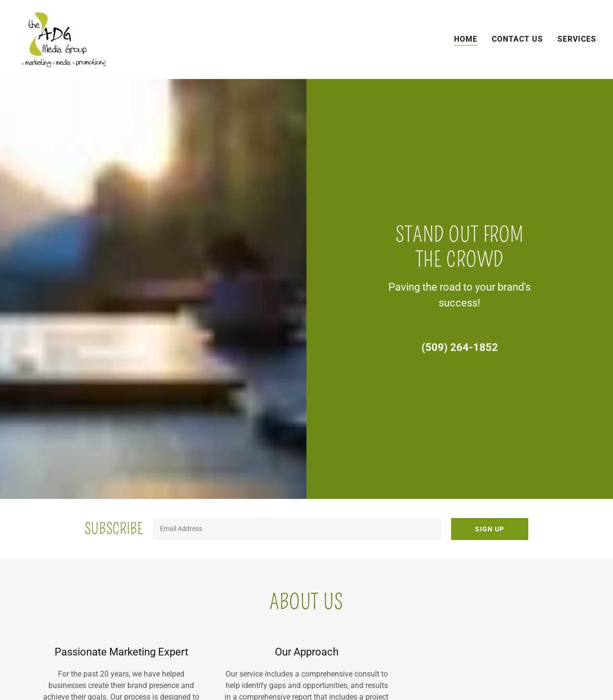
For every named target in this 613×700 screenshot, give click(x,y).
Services (577, 39)
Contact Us (517, 39)
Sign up (490, 529)
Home (466, 39)
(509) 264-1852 (460, 347)
